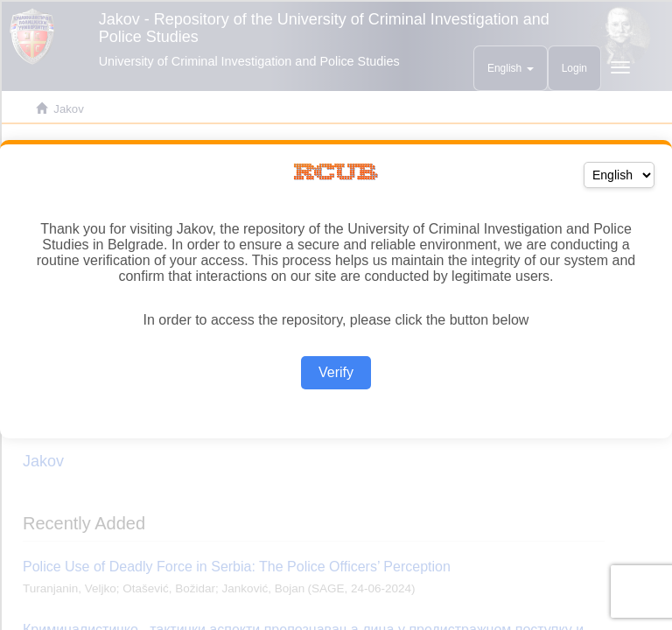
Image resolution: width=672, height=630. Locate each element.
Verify (336, 372)
